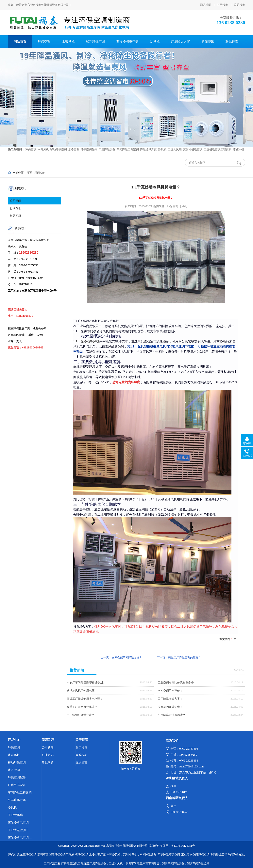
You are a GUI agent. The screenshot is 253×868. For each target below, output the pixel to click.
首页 (29, 173)
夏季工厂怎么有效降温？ (82, 707)
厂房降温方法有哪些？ (172, 715)
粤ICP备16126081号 (183, 846)
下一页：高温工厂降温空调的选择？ (179, 657)
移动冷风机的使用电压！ (82, 691)
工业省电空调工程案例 (217, 145)
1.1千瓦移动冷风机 (86, 341)
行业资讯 (15, 208)
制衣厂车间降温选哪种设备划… (86, 683)
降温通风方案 (148, 145)
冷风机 (155, 42)
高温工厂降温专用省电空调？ (85, 699)
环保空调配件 (89, 145)
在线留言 (81, 763)
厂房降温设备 (107, 145)
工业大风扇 (174, 145)
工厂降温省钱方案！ (170, 699)
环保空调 (44, 42)
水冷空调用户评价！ (170, 691)
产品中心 (14, 740)
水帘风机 (68, 42)
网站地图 (206, 5)
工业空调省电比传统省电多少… (177, 683)
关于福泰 (223, 5)
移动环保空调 (95, 42)
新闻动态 (40, 173)
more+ (239, 670)
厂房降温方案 (180, 42)
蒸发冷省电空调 (127, 42)
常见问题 (15, 216)
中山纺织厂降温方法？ (81, 715)
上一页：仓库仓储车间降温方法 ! (121, 657)
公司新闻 (15, 201)
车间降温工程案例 (127, 145)
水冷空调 (73, 145)
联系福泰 (240, 5)
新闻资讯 (208, 42)
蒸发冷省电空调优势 (21, 838)
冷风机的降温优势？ (170, 707)
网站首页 (20, 42)
